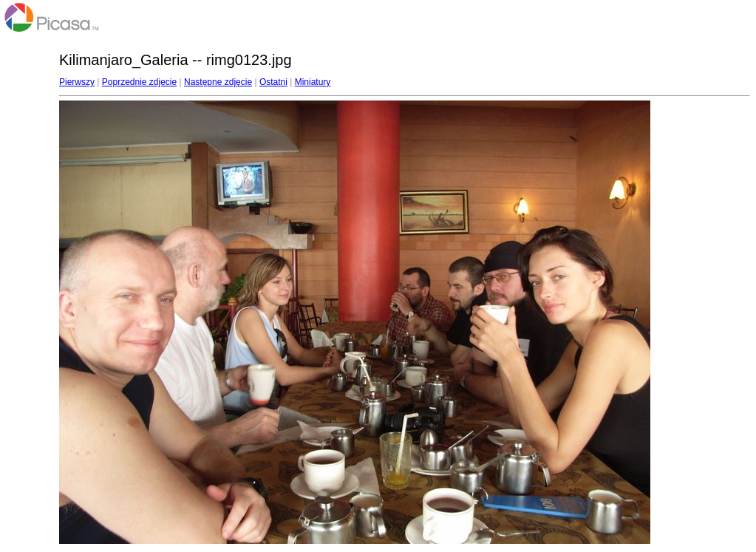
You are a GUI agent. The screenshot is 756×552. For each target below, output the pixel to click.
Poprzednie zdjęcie (139, 82)
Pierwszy (77, 82)
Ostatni (273, 82)
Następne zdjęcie (218, 82)
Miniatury (313, 82)
